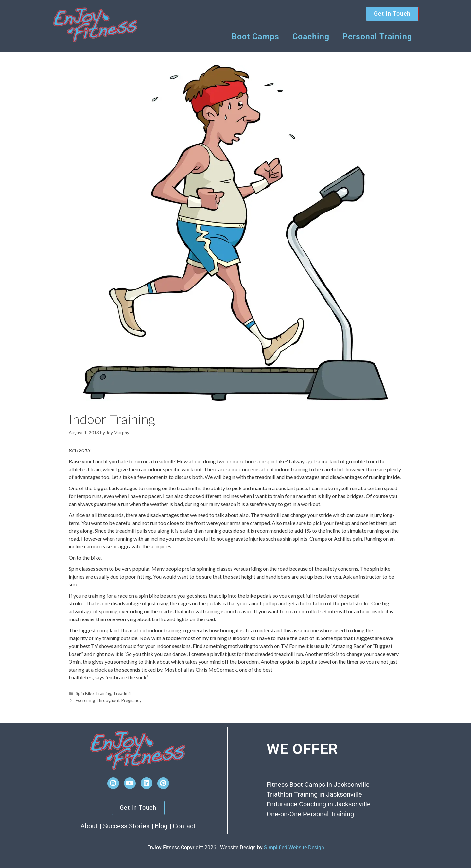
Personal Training (377, 37)
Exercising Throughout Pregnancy (109, 700)
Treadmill (122, 693)
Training (103, 693)
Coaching (311, 37)
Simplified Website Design (294, 848)
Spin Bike (85, 693)
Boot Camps (255, 37)
